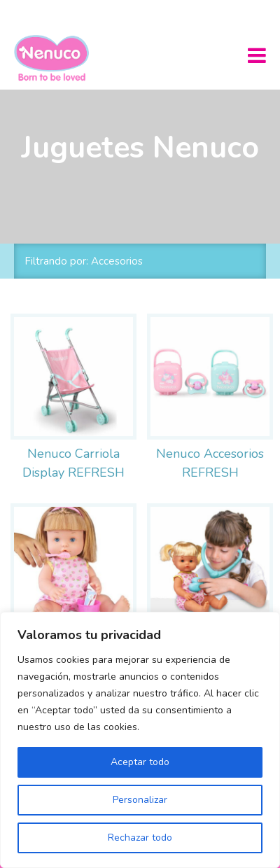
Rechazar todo (140, 838)
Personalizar (140, 800)
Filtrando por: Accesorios (84, 261)
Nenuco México (57, 58)
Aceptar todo (140, 762)
